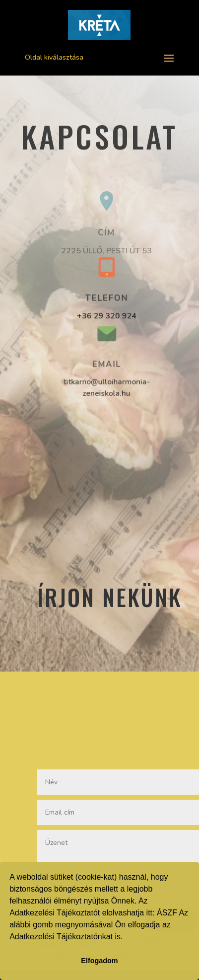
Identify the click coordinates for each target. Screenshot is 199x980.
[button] (127, 938)
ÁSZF (167, 913)
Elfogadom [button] (99, 961)
